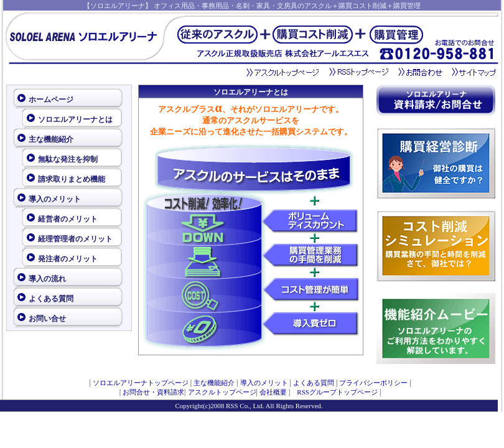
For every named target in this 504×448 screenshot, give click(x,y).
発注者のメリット (68, 259)
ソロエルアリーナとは (75, 119)
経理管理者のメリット (75, 239)
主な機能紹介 (51, 139)
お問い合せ (47, 319)
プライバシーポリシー (373, 383)
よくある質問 (51, 299)
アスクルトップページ (222, 392)
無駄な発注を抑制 (68, 159)
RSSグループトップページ (334, 392)
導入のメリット (55, 199)
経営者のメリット (68, 219)
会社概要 (273, 392)
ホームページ (51, 100)
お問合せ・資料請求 (153, 392)
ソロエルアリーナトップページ (141, 383)
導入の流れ (47, 279)
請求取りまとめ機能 (72, 179)
